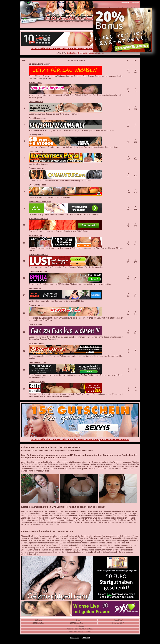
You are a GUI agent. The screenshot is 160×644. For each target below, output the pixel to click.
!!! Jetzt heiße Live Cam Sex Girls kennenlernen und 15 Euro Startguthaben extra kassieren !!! (80, 439)
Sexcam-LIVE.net (96, 53)
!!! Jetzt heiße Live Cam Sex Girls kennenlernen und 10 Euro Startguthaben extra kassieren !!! (80, 48)
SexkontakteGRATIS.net (77, 53)
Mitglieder (135, 3)
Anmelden (125, 3)
